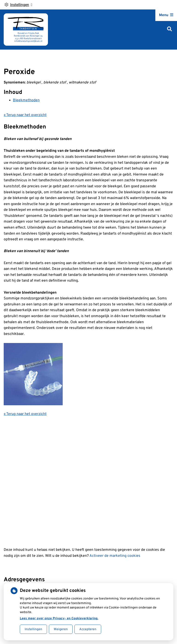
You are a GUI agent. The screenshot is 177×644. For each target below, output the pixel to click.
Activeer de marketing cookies (115, 556)
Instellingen (33, 629)
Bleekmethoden (26, 100)
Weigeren (61, 629)
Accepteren (88, 629)
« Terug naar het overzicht (25, 115)
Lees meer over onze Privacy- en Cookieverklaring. (59, 619)
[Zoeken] (170, 29)
